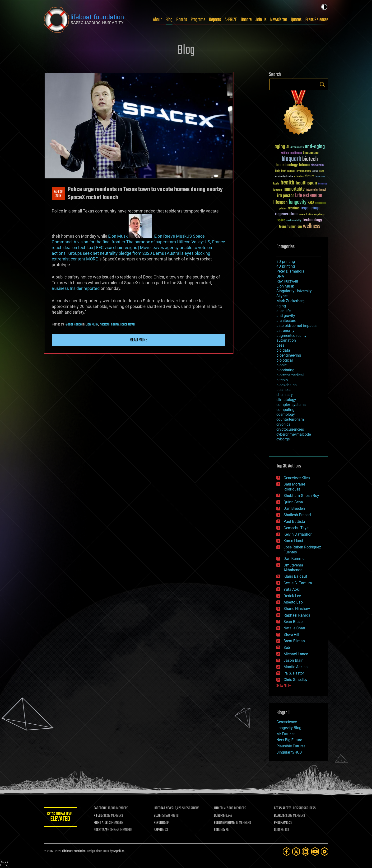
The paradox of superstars (151, 242)
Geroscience (287, 722)
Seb (287, 648)
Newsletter (279, 20)
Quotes (296, 20)
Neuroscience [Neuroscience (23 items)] (321, 203)
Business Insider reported (76, 288)
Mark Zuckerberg (291, 301)
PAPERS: (159, 830)
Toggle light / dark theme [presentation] (324, 7)
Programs (198, 20)
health (115, 325)
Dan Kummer (295, 559)
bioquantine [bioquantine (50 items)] (311, 153)
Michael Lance (296, 654)
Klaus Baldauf (295, 576)
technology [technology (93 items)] (312, 220)
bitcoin (282, 380)
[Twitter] (296, 851)
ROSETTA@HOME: (105, 830)
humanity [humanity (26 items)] (323, 184)
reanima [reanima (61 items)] (294, 208)
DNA (280, 276)
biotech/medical (290, 375)
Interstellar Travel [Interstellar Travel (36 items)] (316, 190)
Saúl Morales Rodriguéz (295, 487)
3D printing (286, 262)
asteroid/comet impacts (296, 326)
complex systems (291, 405)
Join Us (261, 20)
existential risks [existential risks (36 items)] (284, 177)
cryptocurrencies (290, 429)
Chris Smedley (295, 680)
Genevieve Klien (297, 478)
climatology (286, 400)
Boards (182, 20)
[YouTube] (315, 851)
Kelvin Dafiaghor (298, 534)
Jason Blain (293, 660)
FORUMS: (220, 830)
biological (285, 360)
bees (280, 345)
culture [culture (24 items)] (315, 171)
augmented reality (291, 336)
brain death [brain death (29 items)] (281, 171)
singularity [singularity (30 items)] (319, 215)
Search (322, 84)
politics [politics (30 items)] (283, 209)
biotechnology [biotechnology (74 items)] (287, 165)
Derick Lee (292, 596)
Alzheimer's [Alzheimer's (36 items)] (297, 148)
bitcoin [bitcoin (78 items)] (304, 165)
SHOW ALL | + (284, 686)
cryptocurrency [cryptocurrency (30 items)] (304, 171)
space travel (128, 325)
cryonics (283, 424)
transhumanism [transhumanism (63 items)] (290, 227)
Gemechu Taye (296, 528)
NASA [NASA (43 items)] (311, 203)
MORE (92, 259)
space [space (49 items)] (281, 220)
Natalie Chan (294, 628)
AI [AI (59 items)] (288, 147)
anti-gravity (286, 316)
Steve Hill (291, 634)
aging (281, 306)
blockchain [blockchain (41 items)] (317, 165)
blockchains (286, 385)
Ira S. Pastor (294, 673)
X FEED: (98, 816)
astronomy (285, 331)
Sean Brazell (294, 622)
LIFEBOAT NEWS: (164, 808)
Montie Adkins (295, 667)
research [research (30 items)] (303, 215)
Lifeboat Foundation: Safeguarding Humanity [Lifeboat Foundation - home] (84, 20)
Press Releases (317, 20)
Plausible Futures (291, 746)
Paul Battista (294, 521)
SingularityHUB (289, 752)
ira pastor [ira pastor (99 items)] (286, 196)
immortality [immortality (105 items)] (294, 189)
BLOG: (157, 816)
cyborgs (283, 439)
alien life (284, 311)
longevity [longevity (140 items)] (298, 202)
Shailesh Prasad (297, 515)
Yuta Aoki (292, 589)
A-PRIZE (231, 20)
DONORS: (220, 816)
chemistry (285, 395)
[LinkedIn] (306, 851)
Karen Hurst (293, 541)
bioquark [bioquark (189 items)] (291, 159)
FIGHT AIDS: (101, 823)
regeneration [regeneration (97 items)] (286, 214)
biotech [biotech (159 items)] (310, 159)
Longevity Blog (289, 728)
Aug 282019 (58, 194)
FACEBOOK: (101, 808)
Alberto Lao (293, 602)
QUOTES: (279, 830)
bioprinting (285, 370)
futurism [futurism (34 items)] (320, 177)
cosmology (286, 414)
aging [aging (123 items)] (280, 147)
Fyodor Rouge (73, 325)
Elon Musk (118, 236)
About (157, 20)
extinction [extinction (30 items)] (299, 177)
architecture (286, 321)
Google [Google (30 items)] (276, 184)
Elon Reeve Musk (170, 236)
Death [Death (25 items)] (322, 171)
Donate (246, 20)
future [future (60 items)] (310, 176)
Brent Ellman (294, 641)
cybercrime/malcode (294, 434)
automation (286, 340)
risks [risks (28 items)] (311, 215)
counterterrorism (290, 419)
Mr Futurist (286, 734)
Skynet (282, 296)
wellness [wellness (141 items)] (312, 226)
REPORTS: (160, 823)
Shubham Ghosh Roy (301, 496)
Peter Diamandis (290, 271)
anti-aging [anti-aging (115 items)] (315, 147)
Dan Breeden (294, 508)
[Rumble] (325, 851)
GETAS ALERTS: (283, 808)
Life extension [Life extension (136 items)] (309, 196)
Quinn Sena (293, 502)
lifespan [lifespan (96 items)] (280, 202)
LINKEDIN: (220, 808)
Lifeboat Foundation (74, 851)
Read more (139, 340)
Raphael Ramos (297, 615)
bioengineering (289, 355)
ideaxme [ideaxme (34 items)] (278, 190)
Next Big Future (289, 740)
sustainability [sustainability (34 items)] (294, 221)
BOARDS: (280, 816)
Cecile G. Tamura (298, 583)
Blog (169, 20)
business (284, 390)
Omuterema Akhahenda (293, 568)
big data (283, 350)
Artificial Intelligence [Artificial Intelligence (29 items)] (291, 153)
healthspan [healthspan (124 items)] (306, 183)
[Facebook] (287, 851)
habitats (105, 325)
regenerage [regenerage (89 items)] (311, 208)
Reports (215, 20)
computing (285, 410)
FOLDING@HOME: (225, 823)
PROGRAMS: (281, 823)
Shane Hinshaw (297, 609)
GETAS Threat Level (60, 818)
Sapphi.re (119, 851)
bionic (281, 365)
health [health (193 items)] (287, 183)
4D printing (286, 266)
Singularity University (294, 291)
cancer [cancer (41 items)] (291, 171)
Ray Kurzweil (287, 281)
